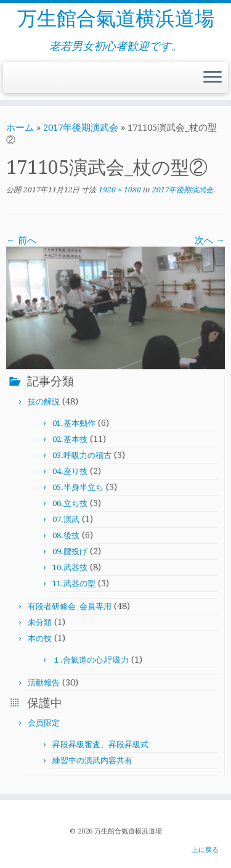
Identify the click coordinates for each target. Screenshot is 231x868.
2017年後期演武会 (81, 128)
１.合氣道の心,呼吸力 (91, 660)
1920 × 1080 (118, 190)
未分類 (40, 622)
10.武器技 (70, 567)
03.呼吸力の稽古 (82, 455)
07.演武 (66, 519)
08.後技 (66, 535)
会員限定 (44, 723)
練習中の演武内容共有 (92, 760)
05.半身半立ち (78, 487)
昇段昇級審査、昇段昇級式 (100, 744)
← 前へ (21, 240)
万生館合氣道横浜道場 (116, 18)
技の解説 (44, 402)
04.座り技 (70, 471)
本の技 (40, 638)
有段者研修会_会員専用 (70, 606)
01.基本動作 (74, 423)
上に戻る (205, 850)
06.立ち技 (70, 503)
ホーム (20, 128)
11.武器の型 (74, 583)
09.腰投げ (70, 551)
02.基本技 (70, 439)
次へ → (210, 240)
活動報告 (44, 683)
